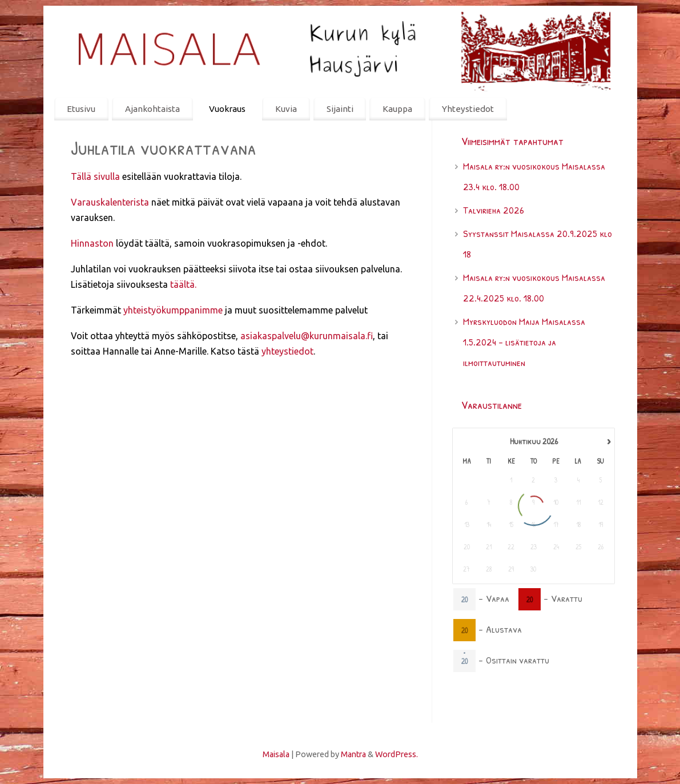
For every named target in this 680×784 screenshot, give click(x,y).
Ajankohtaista (152, 109)
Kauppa (397, 109)
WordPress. (397, 754)
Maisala (276, 754)
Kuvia (286, 109)
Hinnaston (92, 243)
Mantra (353, 754)
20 (464, 599)
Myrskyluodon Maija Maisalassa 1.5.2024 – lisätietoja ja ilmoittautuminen (524, 342)
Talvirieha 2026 (494, 210)
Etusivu (81, 109)
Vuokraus (227, 109)
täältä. (183, 284)
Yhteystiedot (468, 109)
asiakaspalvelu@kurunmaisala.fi (307, 336)
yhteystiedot (287, 351)
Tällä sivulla (95, 176)
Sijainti (340, 109)
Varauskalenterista (110, 202)
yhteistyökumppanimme (173, 310)
